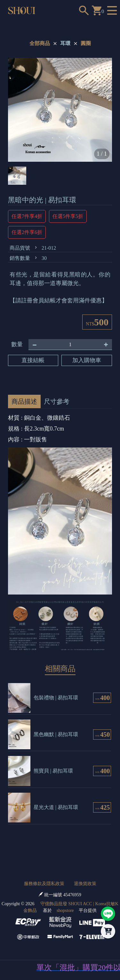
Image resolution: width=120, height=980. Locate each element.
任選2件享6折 (27, 232)
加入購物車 (87, 360)
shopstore (65, 910)
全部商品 (40, 43)
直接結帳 (33, 360)
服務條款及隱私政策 (44, 884)
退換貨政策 (85, 884)
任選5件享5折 (68, 216)
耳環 (65, 43)
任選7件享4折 (27, 216)
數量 (17, 344)
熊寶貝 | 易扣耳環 (53, 771)
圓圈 (86, 43)
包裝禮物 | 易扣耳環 (56, 698)
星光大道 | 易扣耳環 (56, 807)
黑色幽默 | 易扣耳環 (56, 734)
